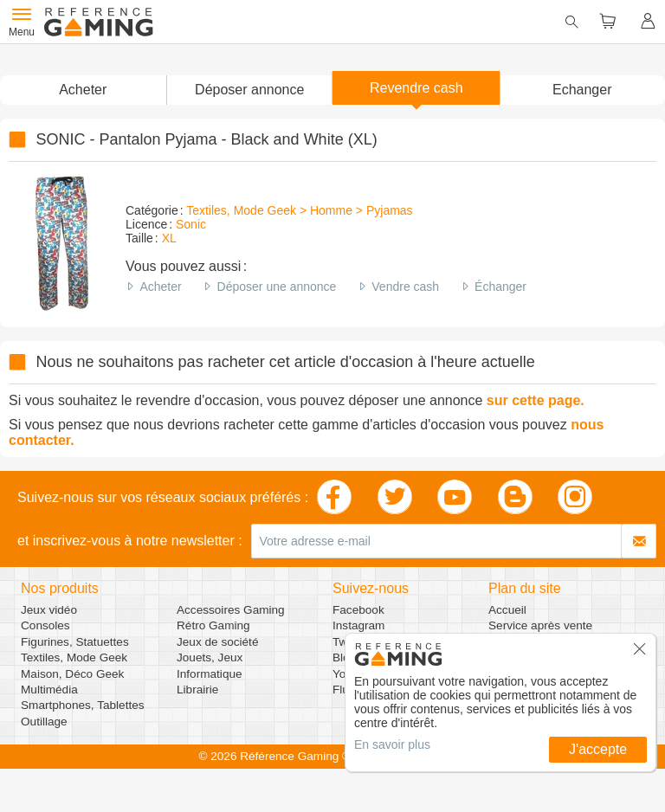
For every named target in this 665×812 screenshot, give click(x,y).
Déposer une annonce (277, 287)
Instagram (358, 625)
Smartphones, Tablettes (83, 705)
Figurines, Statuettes (75, 642)
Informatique (210, 674)
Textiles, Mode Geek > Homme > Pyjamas (299, 210)
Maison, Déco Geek (72, 674)
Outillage (44, 722)
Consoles (45, 625)
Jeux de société (217, 642)
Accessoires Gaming (231, 610)
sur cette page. (536, 400)
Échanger (500, 287)
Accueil (507, 610)
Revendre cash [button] (416, 88)
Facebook (358, 610)
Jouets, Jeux (210, 657)
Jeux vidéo (49, 610)
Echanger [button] (582, 90)
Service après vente (540, 625)
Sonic (191, 224)
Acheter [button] (83, 90)
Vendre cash (405, 287)
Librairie (197, 690)
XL (169, 238)
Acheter (160, 287)
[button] (250, 90)
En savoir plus (392, 744)
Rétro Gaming (213, 625)
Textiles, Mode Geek (74, 657)
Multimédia (49, 690)
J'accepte (598, 749)
